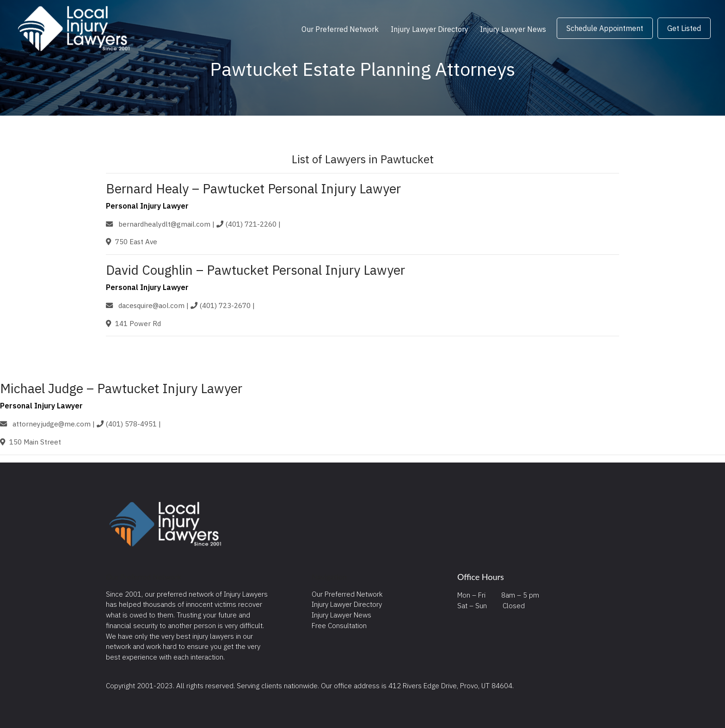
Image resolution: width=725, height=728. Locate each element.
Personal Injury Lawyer (147, 206)
